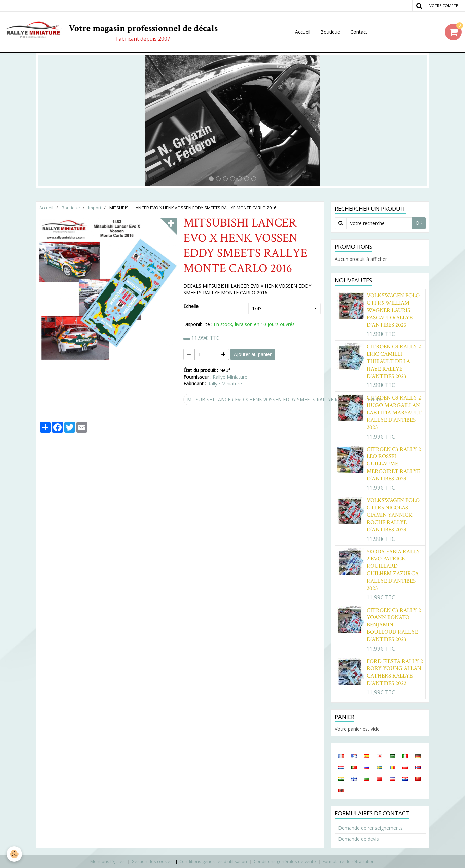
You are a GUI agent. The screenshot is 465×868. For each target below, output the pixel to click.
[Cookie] (14, 854)
